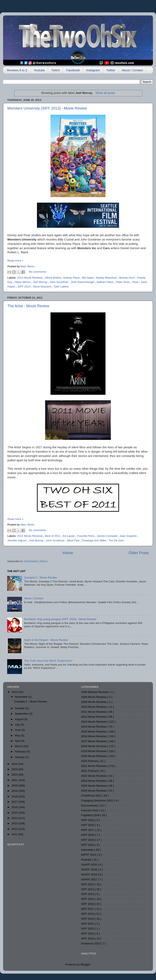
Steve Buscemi (42, 287)
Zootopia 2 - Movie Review (40, 578)
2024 (15, 764)
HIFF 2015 (88, 820)
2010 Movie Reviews (94, 707)
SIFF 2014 (88, 894)
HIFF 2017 (88, 830)
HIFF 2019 (88, 840)
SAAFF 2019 (89, 874)
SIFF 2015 (88, 899)
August (19, 719)
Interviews (88, 850)
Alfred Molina (53, 278)
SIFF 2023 (88, 934)
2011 (15, 834)
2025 (15, 692)
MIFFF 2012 (89, 855)
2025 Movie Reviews (94, 791)
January (20, 757)
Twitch (56, 70)
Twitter (111, 70)
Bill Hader (88, 278)
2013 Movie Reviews (30, 278)
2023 (15, 769)
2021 (15, 780)
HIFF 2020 (88, 845)
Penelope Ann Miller (94, 540)
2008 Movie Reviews (94, 697)
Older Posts (139, 553)
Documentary (90, 805)
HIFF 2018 (88, 835)
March (19, 746)
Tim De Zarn (116, 540)
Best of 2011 (53, 536)
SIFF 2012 (88, 884)
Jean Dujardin (129, 536)
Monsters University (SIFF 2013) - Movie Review (47, 108)
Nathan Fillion (106, 282)
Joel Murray (40, 282)
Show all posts (105, 93)
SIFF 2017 (88, 909)
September (22, 714)
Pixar (136, 282)
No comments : (38, 272)
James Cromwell (108, 536)
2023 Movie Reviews (94, 781)
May (18, 735)
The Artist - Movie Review (28, 306)
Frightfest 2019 (91, 815)
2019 (15, 791)
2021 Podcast (90, 771)
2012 (15, 829)
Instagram (93, 70)
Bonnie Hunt (127, 278)
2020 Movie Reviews (94, 756)
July (18, 725)
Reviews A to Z (17, 70)
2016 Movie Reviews (94, 736)
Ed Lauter (69, 536)
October (20, 708)
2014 (15, 818)
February (21, 752)
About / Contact (132, 70)
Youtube (39, 70)
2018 (15, 796)
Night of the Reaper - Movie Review (46, 640)
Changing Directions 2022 (97, 801)
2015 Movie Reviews (94, 732)
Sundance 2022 (91, 943)
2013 (15, 823)
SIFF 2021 (88, 924)
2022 (15, 775)
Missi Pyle (74, 540)
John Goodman (60, 282)
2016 (15, 807)
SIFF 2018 (88, 914)
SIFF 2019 (88, 919)
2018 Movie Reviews (94, 746)
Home (68, 553)
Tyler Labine (61, 287)
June (18, 730)
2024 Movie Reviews (94, 786)
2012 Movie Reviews (94, 717)
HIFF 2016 (88, 825)
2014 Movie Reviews (94, 727)
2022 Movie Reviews (94, 776)
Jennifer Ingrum (17, 540)
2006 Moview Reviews (95, 692)
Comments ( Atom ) (36, 561)
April (18, 741)
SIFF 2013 (25, 287)
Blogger (85, 964)
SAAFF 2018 (89, 870)
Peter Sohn (123, 282)
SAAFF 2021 (89, 879)
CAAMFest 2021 (92, 796)
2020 (15, 786)
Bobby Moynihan (107, 278)
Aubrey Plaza (72, 278)
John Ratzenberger (83, 282)
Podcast (87, 860)
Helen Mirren (23, 282)
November (22, 697)
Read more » (15, 261)
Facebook (73, 70)
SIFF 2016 (88, 904)
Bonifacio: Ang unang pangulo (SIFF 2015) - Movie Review (60, 619)
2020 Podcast (90, 761)
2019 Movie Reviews (94, 751)
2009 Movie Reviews (94, 702)
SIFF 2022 (88, 929)
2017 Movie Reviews (94, 741)
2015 (15, 813)
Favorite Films (86, 536)
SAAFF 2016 (89, 865)
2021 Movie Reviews (94, 766)
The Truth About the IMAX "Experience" (48, 661)
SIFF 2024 (88, 939)
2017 (15, 802)
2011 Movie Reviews (30, 536)
